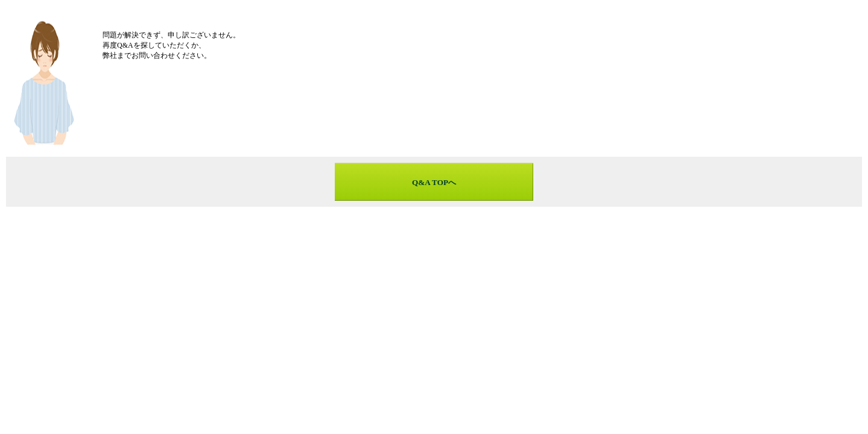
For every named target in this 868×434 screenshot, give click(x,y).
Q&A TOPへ (434, 182)
